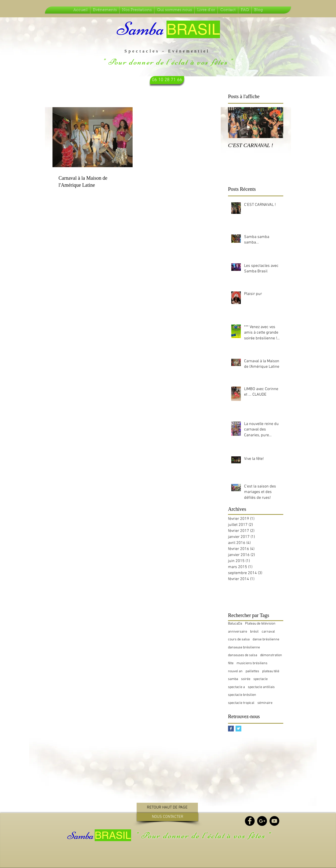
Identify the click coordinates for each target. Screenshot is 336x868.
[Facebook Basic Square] (231, 729)
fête (231, 663)
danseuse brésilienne (244, 647)
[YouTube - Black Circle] (274, 821)
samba (233, 679)
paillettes (252, 671)
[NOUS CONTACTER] (167, 817)
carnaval (268, 632)
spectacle (261, 679)
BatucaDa (235, 624)
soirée (246, 679)
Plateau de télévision (260, 624)
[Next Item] (275, 123)
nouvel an (235, 671)
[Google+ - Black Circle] (262, 821)
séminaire (265, 703)
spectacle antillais (261, 687)
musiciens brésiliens (252, 663)
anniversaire (238, 632)
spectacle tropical (241, 703)
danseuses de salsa (243, 655)
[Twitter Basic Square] (238, 729)
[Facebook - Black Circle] (250, 821)
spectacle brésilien (242, 695)
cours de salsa (239, 639)
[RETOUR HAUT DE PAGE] (167, 808)
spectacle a (236, 687)
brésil (254, 632)
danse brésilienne (266, 639)
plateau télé (271, 671)
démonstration (271, 655)
